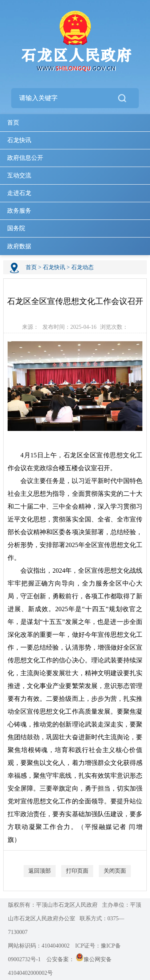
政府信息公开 (25, 158)
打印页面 (77, 871)
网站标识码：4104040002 (39, 946)
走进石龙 (19, 193)
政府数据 (19, 246)
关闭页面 (115, 871)
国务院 (16, 228)
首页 (13, 123)
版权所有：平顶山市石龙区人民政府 (53, 905)
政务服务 (19, 211)
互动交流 (19, 175)
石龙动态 (82, 267)
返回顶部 (40, 871)
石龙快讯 (19, 140)
